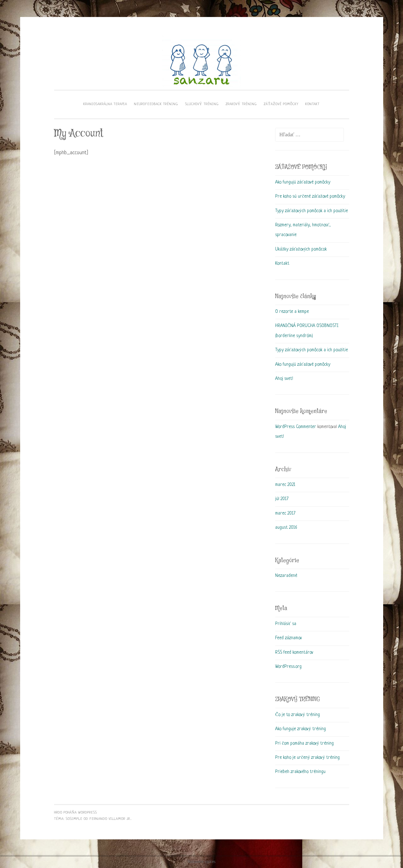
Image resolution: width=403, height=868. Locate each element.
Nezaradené (286, 576)
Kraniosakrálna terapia (105, 104)
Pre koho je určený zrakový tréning (307, 758)
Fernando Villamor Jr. (110, 819)
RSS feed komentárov (294, 652)
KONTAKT (312, 104)
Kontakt (282, 263)
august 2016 (286, 527)
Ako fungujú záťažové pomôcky (303, 182)
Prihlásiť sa (286, 624)
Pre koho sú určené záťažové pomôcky (310, 196)
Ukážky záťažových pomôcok (301, 249)
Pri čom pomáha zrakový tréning (304, 743)
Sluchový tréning (202, 104)
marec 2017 (285, 513)
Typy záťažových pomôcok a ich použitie (312, 211)
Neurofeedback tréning (156, 104)
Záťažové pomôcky (281, 104)
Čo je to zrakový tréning (298, 715)
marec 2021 (285, 485)
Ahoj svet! (284, 379)
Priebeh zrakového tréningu (300, 772)
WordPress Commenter (296, 427)
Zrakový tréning (241, 104)
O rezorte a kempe (292, 312)
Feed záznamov (289, 638)
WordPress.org (288, 667)
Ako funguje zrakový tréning (301, 729)
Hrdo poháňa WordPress (76, 813)
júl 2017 (282, 499)
